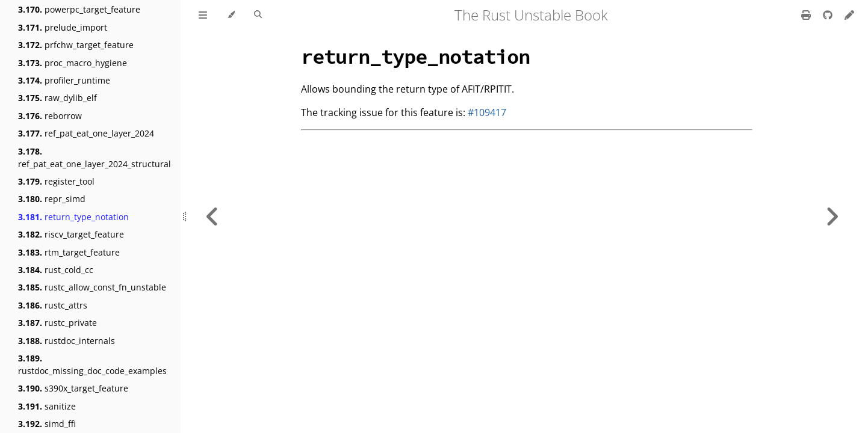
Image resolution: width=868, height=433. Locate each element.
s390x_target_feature (73, 388)
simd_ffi (47, 424)
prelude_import (63, 27)
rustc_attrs (53, 305)
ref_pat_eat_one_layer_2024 (86, 133)
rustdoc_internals (67, 341)
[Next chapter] (832, 216)
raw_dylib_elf (57, 98)
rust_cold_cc (56, 270)
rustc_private (57, 323)
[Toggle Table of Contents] (203, 15)
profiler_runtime (64, 80)
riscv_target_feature (71, 234)
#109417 (487, 112)
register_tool (56, 181)
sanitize (47, 406)
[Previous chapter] (212, 216)
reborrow (50, 116)
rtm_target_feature (69, 252)
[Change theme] (231, 15)
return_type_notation (73, 217)
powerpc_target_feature (79, 9)
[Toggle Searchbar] (258, 15)
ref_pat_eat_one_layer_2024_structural (95, 158)
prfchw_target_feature (76, 45)
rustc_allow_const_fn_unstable (92, 287)
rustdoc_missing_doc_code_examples (92, 364)
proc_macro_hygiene (73, 63)
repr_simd (52, 199)
